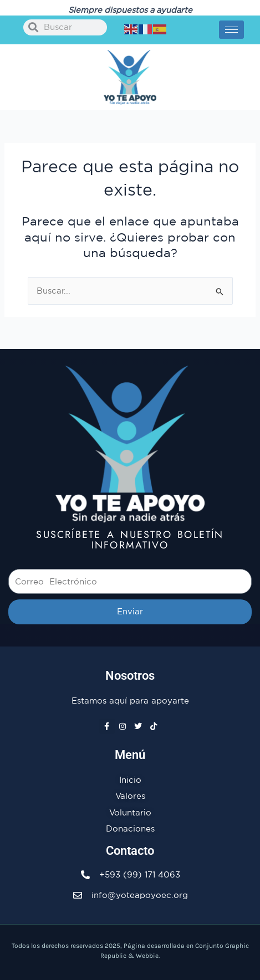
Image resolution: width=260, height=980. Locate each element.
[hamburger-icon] (231, 30)
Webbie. (148, 956)
